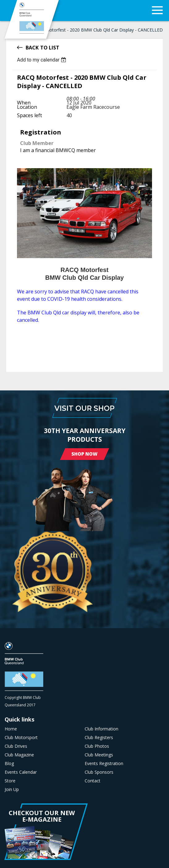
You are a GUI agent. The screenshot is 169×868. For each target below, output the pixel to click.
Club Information (101, 729)
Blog (9, 764)
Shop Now (84, 454)
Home (11, 729)
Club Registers (99, 738)
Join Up (12, 789)
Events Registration (104, 764)
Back (32, 47)
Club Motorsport (21, 738)
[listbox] (42, 60)
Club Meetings (99, 755)
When (24, 103)
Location (27, 107)
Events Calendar (21, 772)
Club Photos (97, 746)
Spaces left (30, 115)
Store (10, 781)
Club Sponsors (99, 772)
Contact (93, 781)
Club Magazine (19, 755)
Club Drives (16, 746)
